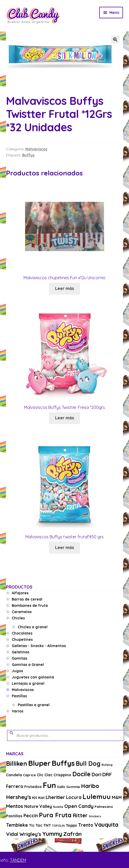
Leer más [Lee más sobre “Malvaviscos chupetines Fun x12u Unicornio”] (64, 288)
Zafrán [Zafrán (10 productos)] (72, 834)
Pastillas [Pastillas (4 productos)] (14, 816)
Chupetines (22, 639)
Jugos (17, 671)
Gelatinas (20, 652)
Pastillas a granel (34, 705)
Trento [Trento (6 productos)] (86, 825)
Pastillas (19, 696)
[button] (115, 39)
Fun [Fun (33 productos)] (49, 785)
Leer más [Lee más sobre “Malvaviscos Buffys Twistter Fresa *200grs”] (64, 418)
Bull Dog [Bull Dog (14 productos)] (88, 764)
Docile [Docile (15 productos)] (81, 774)
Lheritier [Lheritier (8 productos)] (55, 797)
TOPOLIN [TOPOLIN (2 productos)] (58, 826)
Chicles (18, 618)
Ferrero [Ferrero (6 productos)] (15, 786)
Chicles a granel (33, 627)
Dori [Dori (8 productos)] (96, 774)
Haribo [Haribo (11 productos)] (90, 786)
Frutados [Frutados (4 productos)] (33, 787)
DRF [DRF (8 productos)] (107, 774)
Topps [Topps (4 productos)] (71, 825)
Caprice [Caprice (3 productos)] (29, 775)
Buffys (28, 155)
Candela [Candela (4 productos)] (14, 775)
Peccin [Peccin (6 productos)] (31, 816)
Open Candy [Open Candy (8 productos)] (79, 806)
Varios (17, 711)
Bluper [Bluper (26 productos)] (39, 763)
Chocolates (22, 633)
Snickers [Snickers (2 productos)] (95, 816)
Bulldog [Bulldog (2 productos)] (107, 765)
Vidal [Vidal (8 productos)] (12, 834)
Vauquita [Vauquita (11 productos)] (106, 825)
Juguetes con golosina (33, 677)
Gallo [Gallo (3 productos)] (61, 787)
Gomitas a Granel (28, 665)
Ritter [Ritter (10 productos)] (80, 815)
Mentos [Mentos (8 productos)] (15, 806)
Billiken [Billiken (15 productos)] (17, 764)
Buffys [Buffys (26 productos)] (63, 763)
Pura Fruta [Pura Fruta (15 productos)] (55, 815)
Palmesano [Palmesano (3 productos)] (104, 807)
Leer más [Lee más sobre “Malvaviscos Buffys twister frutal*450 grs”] (64, 547)
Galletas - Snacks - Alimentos (39, 646)
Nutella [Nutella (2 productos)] (58, 807)
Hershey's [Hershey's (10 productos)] (19, 797)
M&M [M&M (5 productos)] (117, 797)
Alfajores (20, 593)
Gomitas (19, 658)
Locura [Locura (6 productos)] (74, 797)
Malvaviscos (36, 149)
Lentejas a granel (28, 683)
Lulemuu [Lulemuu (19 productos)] (97, 796)
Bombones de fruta (30, 606)
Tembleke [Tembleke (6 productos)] (17, 825)
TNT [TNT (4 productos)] (47, 825)
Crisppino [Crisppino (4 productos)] (62, 775)
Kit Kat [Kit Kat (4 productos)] (38, 798)
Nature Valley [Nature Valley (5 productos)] (38, 806)
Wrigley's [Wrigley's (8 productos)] (30, 834)
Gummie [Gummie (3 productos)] (73, 787)
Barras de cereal (27, 599)
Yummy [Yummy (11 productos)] (52, 834)
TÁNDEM (18, 860)
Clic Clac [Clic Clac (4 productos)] (45, 775)
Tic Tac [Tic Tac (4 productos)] (36, 825)
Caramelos (22, 612)
